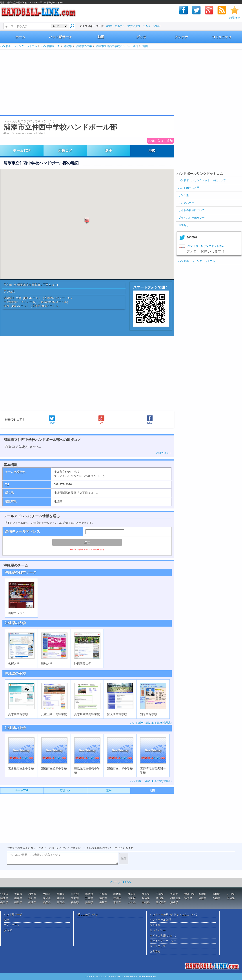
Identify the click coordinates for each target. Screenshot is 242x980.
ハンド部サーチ (61, 37)
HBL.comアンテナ (88, 914)
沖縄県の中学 (84, 46)
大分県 (132, 902)
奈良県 (160, 898)
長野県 (32, 898)
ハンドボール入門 (189, 188)
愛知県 (75, 898)
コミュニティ (222, 37)
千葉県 (160, 894)
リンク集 (184, 195)
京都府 (117, 898)
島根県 (202, 898)
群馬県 (132, 894)
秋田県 (61, 894)
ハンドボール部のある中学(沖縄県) (151, 781)
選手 (109, 151)
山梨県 (18, 898)
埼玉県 (146, 894)
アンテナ (181, 37)
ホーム (20, 37)
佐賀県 (89, 902)
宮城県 (47, 894)
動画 (101, 37)
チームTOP (22, 151)
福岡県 (75, 902)
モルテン (120, 26)
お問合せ (235, 18)
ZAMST (157, 26)
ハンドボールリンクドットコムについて (202, 180)
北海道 (4, 894)
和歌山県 (175, 898)
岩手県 (32, 894)
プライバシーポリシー (191, 218)
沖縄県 (68, 46)
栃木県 (117, 894)
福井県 (4, 898)
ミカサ (147, 26)
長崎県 (103, 902)
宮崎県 (146, 902)
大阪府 (132, 898)
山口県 (4, 902)
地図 (145, 46)
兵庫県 (146, 898)
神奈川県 (189, 894)
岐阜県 (47, 898)
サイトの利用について (191, 210)
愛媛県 (47, 902)
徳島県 (18, 902)
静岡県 (61, 898)
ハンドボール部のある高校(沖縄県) (151, 723)
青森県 (18, 894)
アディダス (134, 26)
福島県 (89, 894)
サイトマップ (158, 946)
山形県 (75, 894)
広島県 (231, 898)
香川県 (32, 902)
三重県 (89, 898)
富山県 (217, 894)
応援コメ (65, 151)
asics (109, 26)
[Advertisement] (54, 82)
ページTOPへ (121, 882)
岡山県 (217, 898)
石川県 (231, 894)
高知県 (61, 902)
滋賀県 (103, 898)
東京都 (174, 894)
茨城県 (103, 894)
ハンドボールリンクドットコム (19, 46)
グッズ (141, 37)
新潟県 (202, 894)
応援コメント (164, 453)
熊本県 (117, 902)
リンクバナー (186, 203)
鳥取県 (188, 898)
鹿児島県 (161, 902)
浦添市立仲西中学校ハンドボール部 (117, 46)
